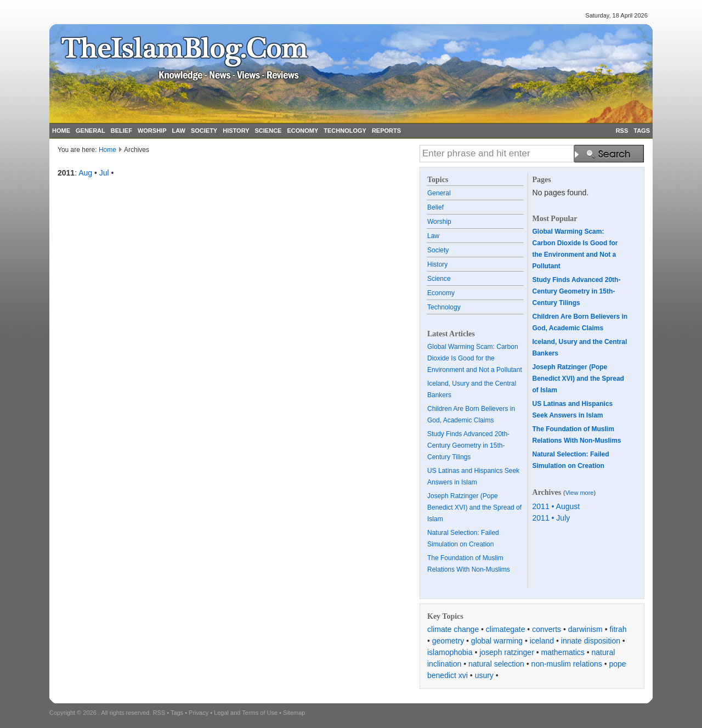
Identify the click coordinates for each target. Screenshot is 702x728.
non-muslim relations (567, 664)
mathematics (563, 652)
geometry (448, 641)
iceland (542, 641)
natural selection (496, 664)
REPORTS (386, 131)
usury (484, 675)
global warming (497, 641)
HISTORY (236, 131)
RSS (622, 131)
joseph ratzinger (507, 652)
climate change (453, 629)
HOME (61, 131)
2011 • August (556, 506)
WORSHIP (152, 131)
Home (107, 150)
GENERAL (90, 131)
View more (580, 493)
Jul (104, 173)
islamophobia (450, 652)
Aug (85, 173)
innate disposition (591, 641)
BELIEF (121, 131)
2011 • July (551, 518)
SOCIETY (204, 131)
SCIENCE (268, 131)
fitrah (618, 629)
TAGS (642, 131)
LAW (178, 131)
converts (547, 629)
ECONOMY (302, 131)
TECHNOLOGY (345, 131)
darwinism (585, 629)
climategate (506, 629)
